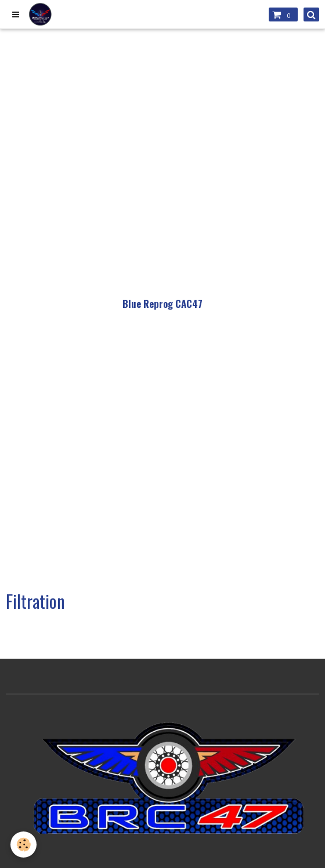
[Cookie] (24, 845)
